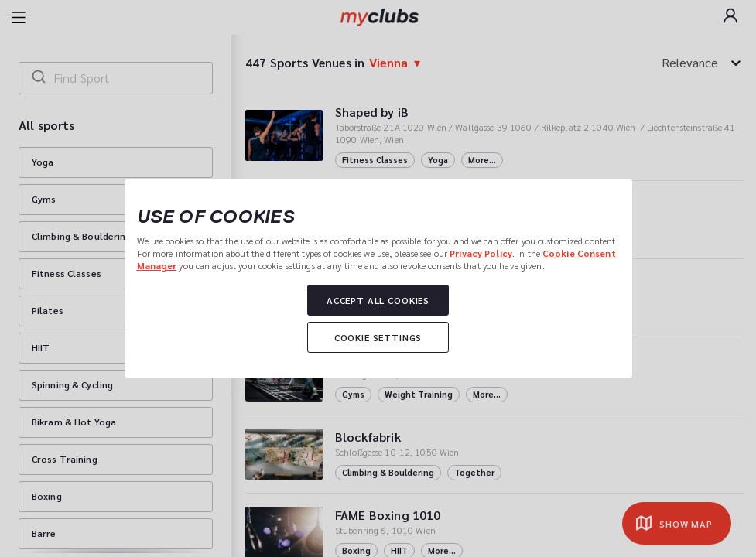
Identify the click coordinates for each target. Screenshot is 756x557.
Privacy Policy (481, 253)
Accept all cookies (378, 300)
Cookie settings (378, 337)
